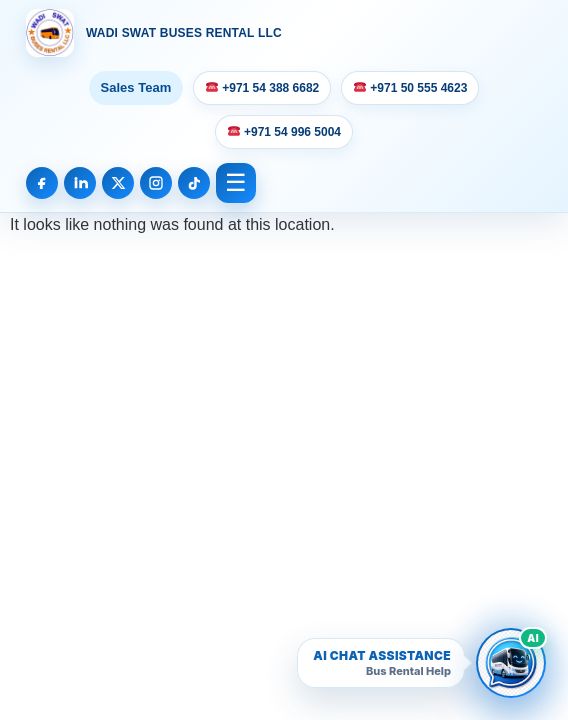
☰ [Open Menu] (236, 182)
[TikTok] (194, 183)
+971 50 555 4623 (410, 88)
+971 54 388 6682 (262, 88)
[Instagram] (156, 183)
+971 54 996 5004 (284, 132)
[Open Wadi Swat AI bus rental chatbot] (511, 663)
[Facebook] (42, 183)
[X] (118, 183)
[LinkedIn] (80, 183)
